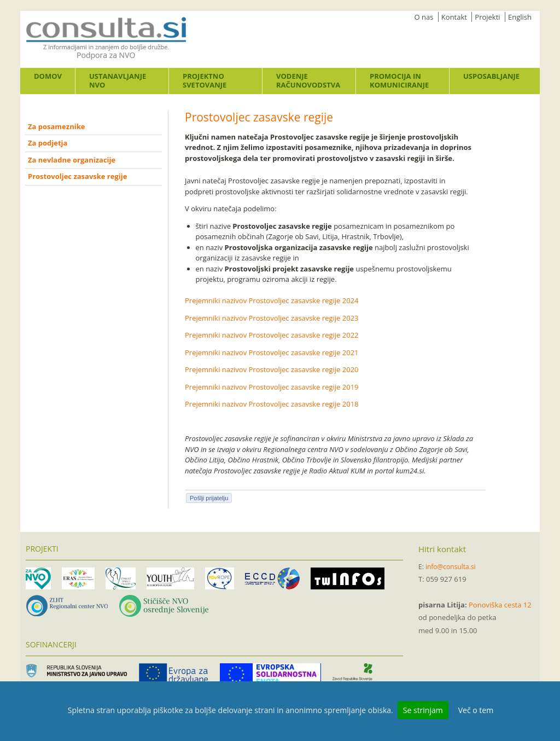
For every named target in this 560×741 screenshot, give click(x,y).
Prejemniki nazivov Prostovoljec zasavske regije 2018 (272, 404)
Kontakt (454, 17)
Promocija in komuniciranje (399, 80)
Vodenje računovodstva (308, 80)
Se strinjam (423, 710)
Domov (48, 76)
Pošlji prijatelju (209, 498)
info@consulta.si (451, 567)
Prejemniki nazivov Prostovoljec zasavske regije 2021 (272, 352)
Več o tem (476, 710)
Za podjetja (48, 143)
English (520, 17)
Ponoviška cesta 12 (500, 605)
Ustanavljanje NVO (118, 80)
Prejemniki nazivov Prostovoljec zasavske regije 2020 (272, 369)
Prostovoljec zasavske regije (77, 176)
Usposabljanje (491, 76)
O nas (424, 17)
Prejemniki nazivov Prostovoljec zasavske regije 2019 (272, 387)
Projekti (487, 17)
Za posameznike (56, 126)
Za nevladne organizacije (72, 160)
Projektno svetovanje (205, 80)
